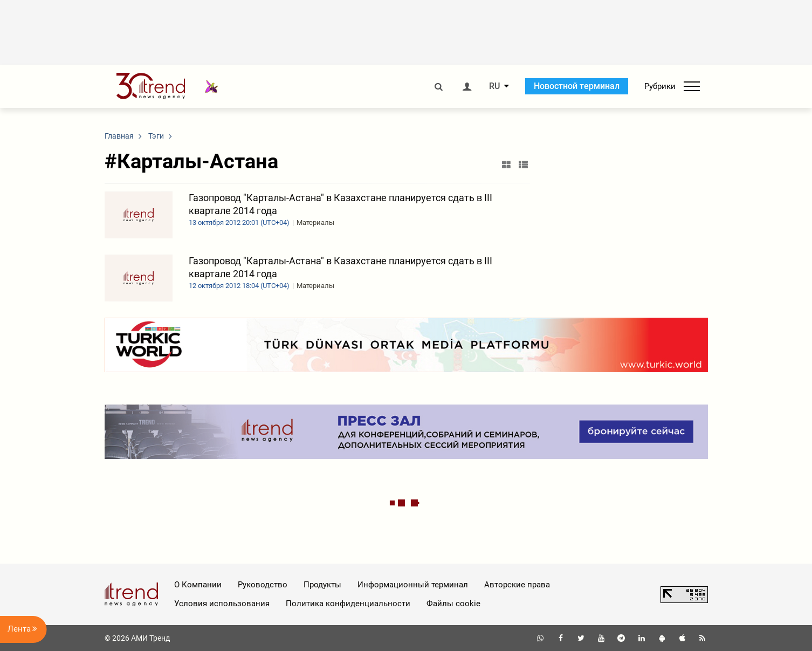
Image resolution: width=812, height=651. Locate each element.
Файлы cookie (453, 604)
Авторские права (517, 585)
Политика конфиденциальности (348, 604)
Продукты (322, 585)
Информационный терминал (413, 585)
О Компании (198, 585)
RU (494, 86)
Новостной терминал (577, 86)
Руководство (263, 585)
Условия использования (222, 604)
